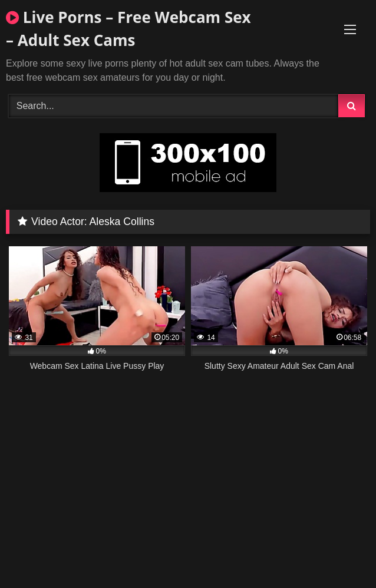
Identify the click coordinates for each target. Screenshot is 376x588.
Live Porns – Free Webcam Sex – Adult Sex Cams (128, 29)
